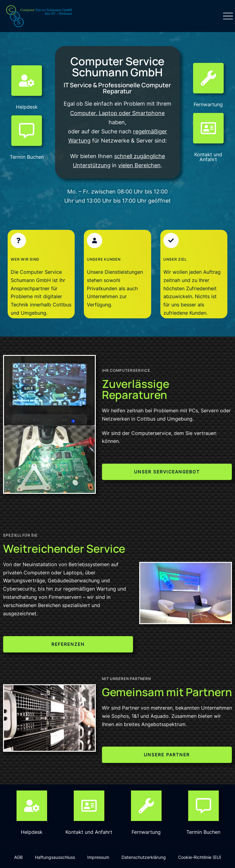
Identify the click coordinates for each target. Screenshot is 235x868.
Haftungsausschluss (55, 857)
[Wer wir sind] (18, 241)
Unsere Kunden (104, 259)
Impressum (98, 857)
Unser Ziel (175, 259)
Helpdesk (27, 107)
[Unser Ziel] (171, 241)
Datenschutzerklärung (144, 857)
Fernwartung (208, 104)
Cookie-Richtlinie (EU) (200, 857)
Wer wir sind (25, 259)
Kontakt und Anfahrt (208, 157)
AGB (18, 857)
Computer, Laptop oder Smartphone (117, 113)
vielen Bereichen (139, 165)
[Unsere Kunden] (95, 241)
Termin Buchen (27, 157)
